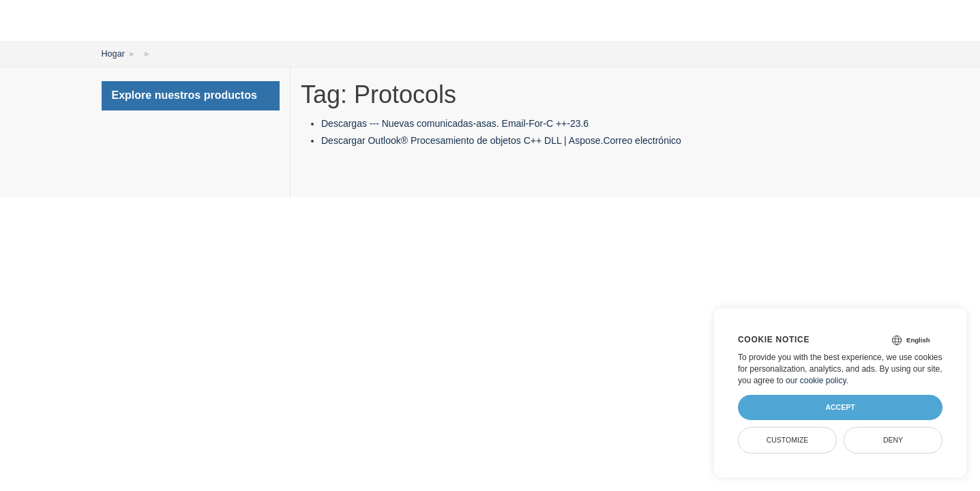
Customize (788, 440)
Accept (840, 407)
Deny (893, 440)
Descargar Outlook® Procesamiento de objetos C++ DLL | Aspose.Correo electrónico (501, 140)
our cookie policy (816, 381)
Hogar (113, 53)
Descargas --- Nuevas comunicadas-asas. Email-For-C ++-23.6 (455, 123)
